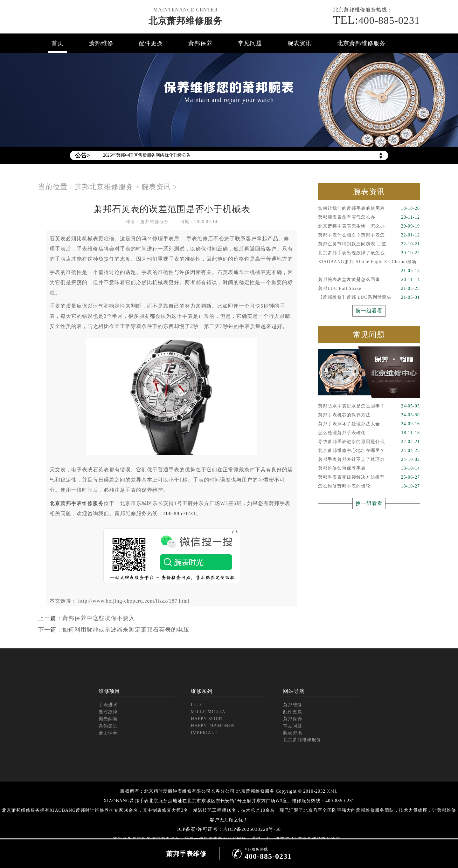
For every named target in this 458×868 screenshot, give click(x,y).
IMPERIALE (204, 733)
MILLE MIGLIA (208, 712)
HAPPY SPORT (207, 719)
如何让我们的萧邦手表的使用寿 (369, 208)
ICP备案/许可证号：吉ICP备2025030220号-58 (229, 829)
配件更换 (151, 43)
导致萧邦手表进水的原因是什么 (369, 442)
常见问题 (250, 43)
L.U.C (197, 705)
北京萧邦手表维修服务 (77, 503)
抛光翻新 (108, 719)
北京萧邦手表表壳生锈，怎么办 (369, 226)
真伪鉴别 (108, 726)
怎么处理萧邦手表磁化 (369, 433)
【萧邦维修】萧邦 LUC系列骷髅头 (369, 297)
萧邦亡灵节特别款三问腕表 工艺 (369, 244)
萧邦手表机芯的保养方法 (369, 415)
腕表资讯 (300, 43)
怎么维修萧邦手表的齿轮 (369, 486)
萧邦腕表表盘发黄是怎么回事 (369, 280)
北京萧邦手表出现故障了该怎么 (369, 253)
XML (332, 791)
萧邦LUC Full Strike (369, 289)
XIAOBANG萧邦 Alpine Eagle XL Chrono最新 (369, 263)
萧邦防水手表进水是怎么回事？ (369, 406)
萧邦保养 (200, 43)
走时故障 (108, 712)
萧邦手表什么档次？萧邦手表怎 (369, 235)
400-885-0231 (376, 20)
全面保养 (108, 733)
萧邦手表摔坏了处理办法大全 (369, 424)
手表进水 (108, 705)
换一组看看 (369, 311)
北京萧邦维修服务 (185, 21)
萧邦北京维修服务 (104, 187)
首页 (58, 43)
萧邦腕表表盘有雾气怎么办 (369, 217)
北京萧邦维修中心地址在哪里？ (369, 451)
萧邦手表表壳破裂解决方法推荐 (369, 477)
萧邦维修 (101, 43)
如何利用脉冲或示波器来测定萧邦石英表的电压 (126, 630)
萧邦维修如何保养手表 (369, 468)
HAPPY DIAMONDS (213, 726)
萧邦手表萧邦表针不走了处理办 (369, 460)
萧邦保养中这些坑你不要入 (99, 618)
